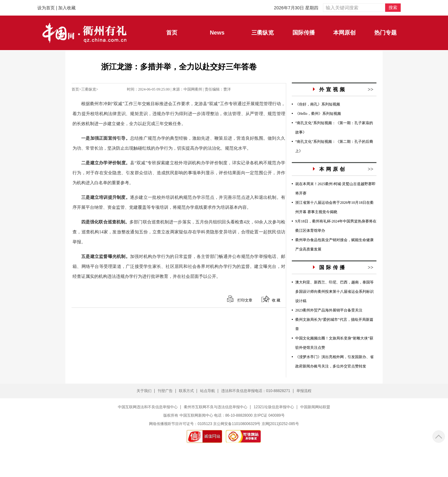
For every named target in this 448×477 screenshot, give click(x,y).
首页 (75, 89)
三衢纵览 (89, 89)
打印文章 (245, 300)
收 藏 (276, 300)
